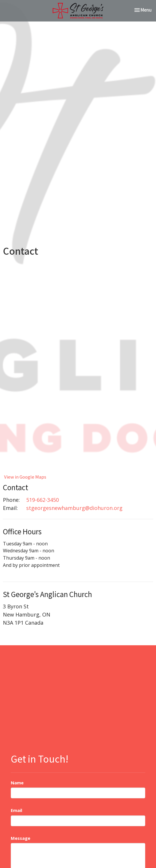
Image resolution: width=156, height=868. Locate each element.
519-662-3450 (42, 500)
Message (21, 838)
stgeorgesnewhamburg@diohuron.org (74, 508)
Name (17, 783)
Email (16, 810)
